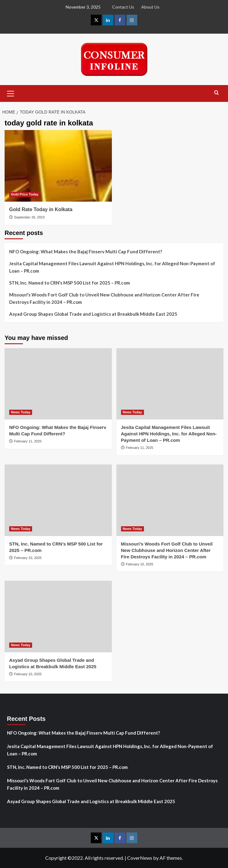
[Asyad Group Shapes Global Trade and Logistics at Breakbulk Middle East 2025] (58, 617)
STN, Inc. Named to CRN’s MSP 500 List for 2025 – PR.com (70, 283)
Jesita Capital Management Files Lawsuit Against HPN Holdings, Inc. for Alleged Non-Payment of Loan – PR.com (112, 267)
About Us (150, 7)
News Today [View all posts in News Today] (21, 412)
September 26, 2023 (29, 217)
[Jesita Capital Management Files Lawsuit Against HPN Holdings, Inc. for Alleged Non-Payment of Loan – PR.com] (170, 384)
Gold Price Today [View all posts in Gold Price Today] (25, 194)
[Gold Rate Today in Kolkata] (58, 166)
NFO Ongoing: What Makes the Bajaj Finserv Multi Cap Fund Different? (86, 251)
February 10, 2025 (28, 558)
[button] (11, 93)
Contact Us (123, 7)
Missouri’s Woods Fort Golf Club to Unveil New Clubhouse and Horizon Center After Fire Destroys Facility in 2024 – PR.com (104, 298)
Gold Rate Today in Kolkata (41, 209)
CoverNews (140, 858)
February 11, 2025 (28, 441)
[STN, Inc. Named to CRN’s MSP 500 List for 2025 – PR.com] (58, 500)
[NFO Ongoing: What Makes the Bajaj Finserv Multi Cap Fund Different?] (58, 384)
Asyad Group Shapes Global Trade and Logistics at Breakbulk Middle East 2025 (93, 314)
